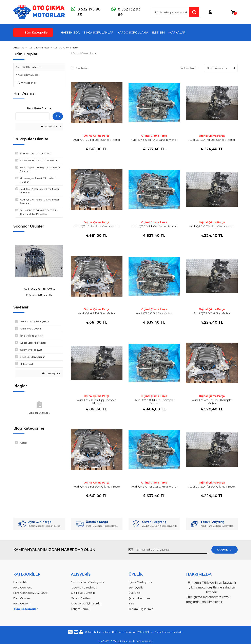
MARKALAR (177, 33)
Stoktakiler (82, 68)
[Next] (62, 268)
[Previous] (16, 268)
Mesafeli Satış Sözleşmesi (88, 582)
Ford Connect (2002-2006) (31, 593)
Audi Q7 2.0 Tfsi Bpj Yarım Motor (212, 226)
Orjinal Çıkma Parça (97, 136)
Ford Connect (23, 587)
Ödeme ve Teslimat (84, 587)
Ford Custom (22, 603)
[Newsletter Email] (168, 550)
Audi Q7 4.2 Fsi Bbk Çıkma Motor (97, 487)
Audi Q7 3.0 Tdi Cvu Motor (154, 313)
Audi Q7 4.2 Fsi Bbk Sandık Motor (97, 140)
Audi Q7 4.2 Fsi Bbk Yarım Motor (97, 226)
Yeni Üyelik (136, 587)
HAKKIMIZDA (70, 33)
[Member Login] (210, 12)
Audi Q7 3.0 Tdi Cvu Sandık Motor (154, 140)
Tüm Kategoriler (26, 609)
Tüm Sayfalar (51, 373)
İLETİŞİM (158, 33)
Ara (58, 116)
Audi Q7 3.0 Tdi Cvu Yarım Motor (154, 226)
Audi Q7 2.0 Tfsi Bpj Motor (212, 313)
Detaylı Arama (51, 126)
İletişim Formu (80, 609)
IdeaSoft (103, 641)
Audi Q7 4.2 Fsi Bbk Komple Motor (212, 402)
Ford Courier (22, 598)
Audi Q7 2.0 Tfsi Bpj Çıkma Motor (212, 487)
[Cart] (233, 12)
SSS (131, 603)
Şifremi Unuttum (139, 598)
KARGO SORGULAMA (133, 33)
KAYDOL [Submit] (225, 550)
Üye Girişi (134, 593)
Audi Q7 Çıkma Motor (66, 48)
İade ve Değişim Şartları (86, 603)
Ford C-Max (21, 582)
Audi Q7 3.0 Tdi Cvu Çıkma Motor (154, 487)
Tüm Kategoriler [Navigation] (37, 33)
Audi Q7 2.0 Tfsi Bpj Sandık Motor (212, 140)
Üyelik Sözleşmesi (140, 582)
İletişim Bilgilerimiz (141, 609)
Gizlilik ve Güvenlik (83, 593)
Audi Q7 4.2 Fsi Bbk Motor (97, 313)
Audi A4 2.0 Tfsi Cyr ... (39, 289)
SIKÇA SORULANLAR (99, 33)
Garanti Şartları (80, 598)
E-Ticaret (116, 641)
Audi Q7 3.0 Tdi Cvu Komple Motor (154, 402)
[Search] (176, 12)
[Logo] (39, 12)
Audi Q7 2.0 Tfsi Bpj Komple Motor (97, 402)
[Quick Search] (32, 116)
